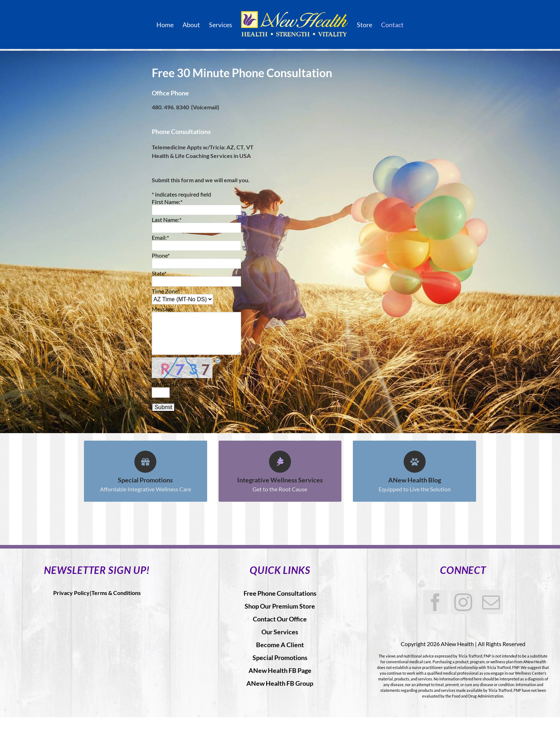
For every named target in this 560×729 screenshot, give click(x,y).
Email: (160, 237)
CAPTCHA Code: (174, 384)
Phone (161, 255)
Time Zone (166, 291)
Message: (163, 309)
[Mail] (491, 602)
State (159, 273)
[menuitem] (169, 25)
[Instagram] (463, 602)
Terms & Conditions (116, 593)
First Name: (167, 202)
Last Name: (167, 220)
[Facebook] (435, 602)
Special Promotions (280, 658)
